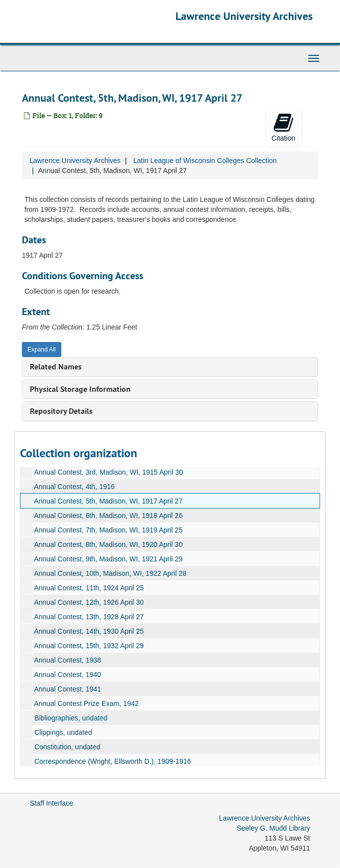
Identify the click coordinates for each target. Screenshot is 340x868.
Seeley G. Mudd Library (273, 828)
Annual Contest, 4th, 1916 (74, 487)
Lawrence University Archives (244, 16)
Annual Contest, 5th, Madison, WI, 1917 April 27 (108, 501)
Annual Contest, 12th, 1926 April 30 (89, 602)
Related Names (56, 367)
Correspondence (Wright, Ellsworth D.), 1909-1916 (113, 761)
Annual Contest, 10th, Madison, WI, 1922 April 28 (110, 573)
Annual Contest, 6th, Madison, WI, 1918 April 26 (108, 516)
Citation (283, 127)
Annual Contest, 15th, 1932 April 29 (89, 646)
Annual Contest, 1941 (68, 689)
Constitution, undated (67, 747)
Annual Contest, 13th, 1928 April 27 (89, 617)
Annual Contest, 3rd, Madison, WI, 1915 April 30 (108, 472)
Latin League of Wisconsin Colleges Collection (205, 161)
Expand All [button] (42, 349)
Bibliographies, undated (71, 718)
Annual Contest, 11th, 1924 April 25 (89, 588)
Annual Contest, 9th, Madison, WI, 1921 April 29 (108, 559)
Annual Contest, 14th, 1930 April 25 (89, 631)
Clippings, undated (63, 732)
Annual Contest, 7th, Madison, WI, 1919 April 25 (108, 530)
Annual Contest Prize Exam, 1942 (86, 703)
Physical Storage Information (80, 389)
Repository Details (61, 411)
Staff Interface (52, 803)
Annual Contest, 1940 (68, 675)
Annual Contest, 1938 (68, 660)
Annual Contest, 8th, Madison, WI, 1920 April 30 (108, 544)
